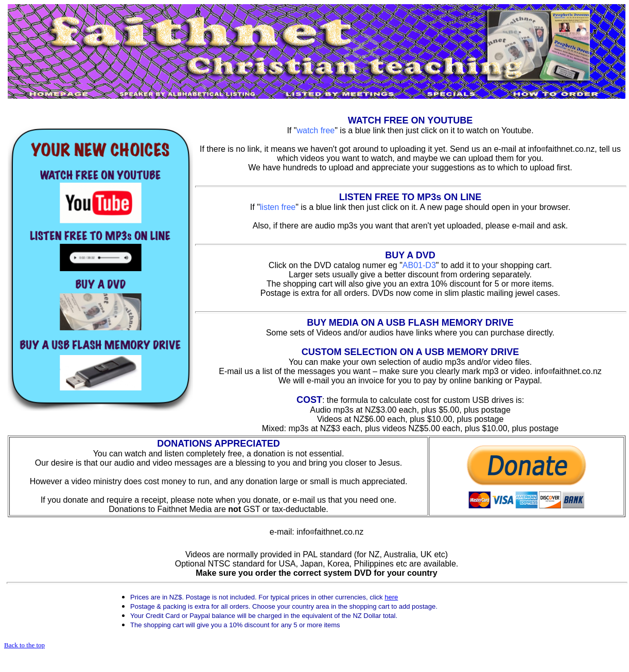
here (391, 597)
